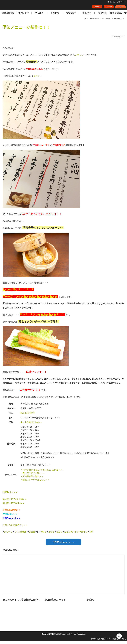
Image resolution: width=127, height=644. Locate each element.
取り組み (39, 16)
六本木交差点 (20, 535)
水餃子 (52, 535)
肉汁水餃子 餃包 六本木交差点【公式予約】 (109, 642)
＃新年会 (83, 535)
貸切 (91, 535)
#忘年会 (75, 535)
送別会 (68, 535)
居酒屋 (32, 535)
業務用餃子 (71, 16)
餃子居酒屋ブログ (119, 16)
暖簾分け (87, 16)
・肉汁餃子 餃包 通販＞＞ (32, 476)
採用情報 (55, 16)
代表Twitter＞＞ (10, 495)
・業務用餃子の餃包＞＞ (32, 480)
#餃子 (44, 535)
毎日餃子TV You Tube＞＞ (15, 502)
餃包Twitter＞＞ (10, 517)
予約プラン (24, 16)
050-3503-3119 (28, 416)
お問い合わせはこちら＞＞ (15, 528)
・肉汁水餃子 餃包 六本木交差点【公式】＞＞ (42, 473)
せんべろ (8, 535)
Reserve (97, 8)
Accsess (109, 8)
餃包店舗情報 (8, 16)
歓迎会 (59, 535)
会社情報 (102, 16)
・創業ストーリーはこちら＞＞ (35, 483)
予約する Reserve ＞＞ (64, 545)
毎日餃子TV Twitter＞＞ (14, 506)
